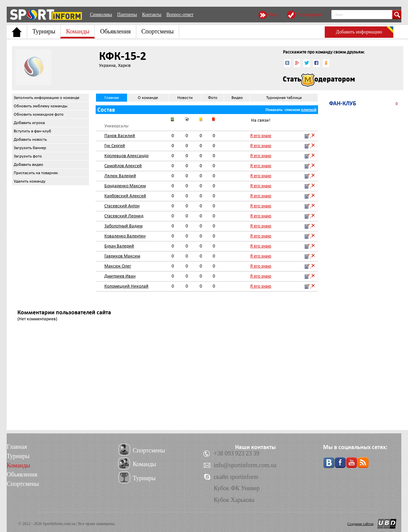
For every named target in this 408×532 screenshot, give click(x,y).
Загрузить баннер (30, 148)
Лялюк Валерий (120, 176)
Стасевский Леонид (124, 216)
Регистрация (309, 15)
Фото (213, 98)
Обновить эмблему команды (41, 106)
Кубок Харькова (234, 500)
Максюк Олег (118, 266)
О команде (148, 98)
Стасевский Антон (122, 206)
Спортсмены (158, 31)
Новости (185, 98)
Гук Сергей (115, 146)
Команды (78, 31)
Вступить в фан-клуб (32, 131)
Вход (273, 15)
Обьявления (115, 31)
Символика (101, 15)
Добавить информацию (359, 32)
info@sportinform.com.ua (245, 465)
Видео (237, 98)
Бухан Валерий (119, 246)
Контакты (152, 15)
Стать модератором (319, 80)
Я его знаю (261, 136)
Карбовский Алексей (125, 196)
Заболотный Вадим (123, 226)
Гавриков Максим (122, 256)
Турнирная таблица (284, 98)
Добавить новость (30, 139)
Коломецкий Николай (126, 286)
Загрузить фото (28, 156)
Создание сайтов (361, 524)
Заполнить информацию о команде (46, 98)
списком (292, 110)
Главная (112, 98)
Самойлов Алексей (123, 166)
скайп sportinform (236, 477)
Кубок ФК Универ (237, 488)
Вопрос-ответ (180, 15)
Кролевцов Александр (126, 156)
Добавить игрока (29, 123)
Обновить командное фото (39, 114)
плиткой (309, 110)
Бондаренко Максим (125, 186)
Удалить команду (30, 181)
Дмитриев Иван (120, 276)
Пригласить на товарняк (36, 173)
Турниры (44, 31)
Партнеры (127, 15)
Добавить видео (28, 165)
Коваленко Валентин (125, 236)
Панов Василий (120, 136)
